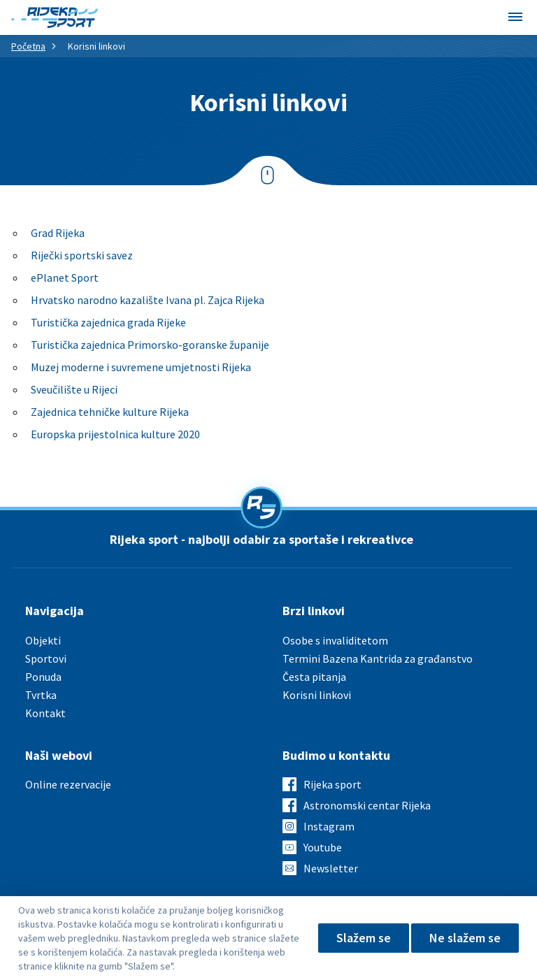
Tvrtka (41, 695)
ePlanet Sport (65, 278)
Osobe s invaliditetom (335, 640)
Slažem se (364, 938)
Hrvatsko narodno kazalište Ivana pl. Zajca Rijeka (148, 300)
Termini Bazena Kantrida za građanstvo (378, 658)
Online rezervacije (68, 784)
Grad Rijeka (58, 233)
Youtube (323, 847)
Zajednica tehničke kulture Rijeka (110, 412)
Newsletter (331, 868)
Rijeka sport (332, 784)
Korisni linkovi (317, 695)
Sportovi (46, 658)
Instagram (329, 826)
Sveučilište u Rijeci (74, 389)
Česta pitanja (314, 677)
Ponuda (43, 677)
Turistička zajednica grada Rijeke (108, 322)
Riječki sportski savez (82, 255)
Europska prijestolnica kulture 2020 (115, 434)
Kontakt (45, 713)
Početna (28, 46)
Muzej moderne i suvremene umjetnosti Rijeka (141, 367)
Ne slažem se (465, 938)
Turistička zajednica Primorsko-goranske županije (150, 345)
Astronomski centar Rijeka (367, 805)
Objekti (43, 640)
